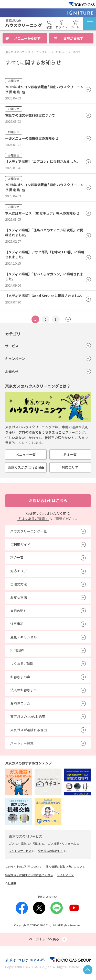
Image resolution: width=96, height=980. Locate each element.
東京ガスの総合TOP (51, 851)
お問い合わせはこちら (48, 500)
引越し (37, 843)
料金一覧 (17, 557)
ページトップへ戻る (48, 939)
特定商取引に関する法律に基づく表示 (29, 875)
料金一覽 (70, 454)
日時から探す (73, 38)
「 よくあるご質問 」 (33, 519)
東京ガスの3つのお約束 (28, 717)
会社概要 (11, 883)
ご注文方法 (19, 584)
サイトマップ (65, 875)
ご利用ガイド (20, 544)
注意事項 (17, 624)
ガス (12, 843)
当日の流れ (19, 611)
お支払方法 (19, 597)
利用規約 (17, 650)
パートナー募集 (22, 743)
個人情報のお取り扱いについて (65, 866)
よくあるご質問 (22, 664)
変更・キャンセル (24, 637)
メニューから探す (27, 38)
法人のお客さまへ (24, 690)
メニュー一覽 (26, 454)
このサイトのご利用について (23, 866)
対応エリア (70, 467)
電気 (24, 843)
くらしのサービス (20, 851)
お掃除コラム (20, 703)
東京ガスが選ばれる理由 (26, 467)
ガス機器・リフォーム (62, 843)
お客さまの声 (20, 677)
